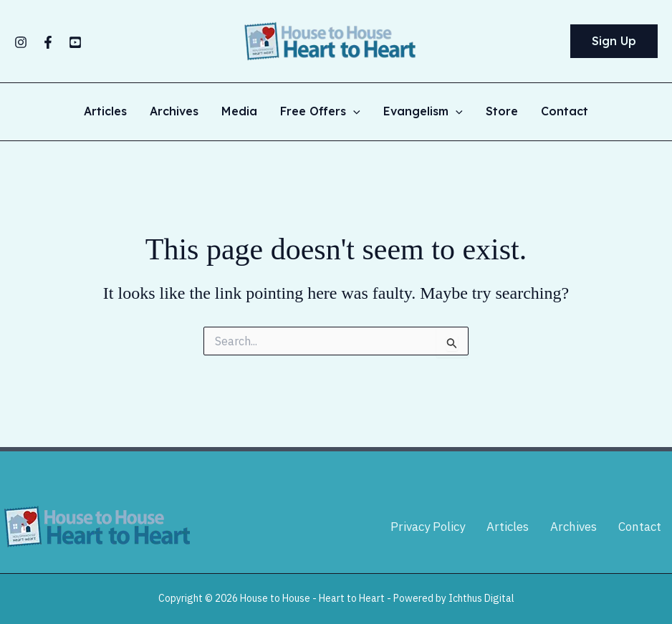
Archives (174, 112)
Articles (105, 112)
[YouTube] (75, 42)
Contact (565, 112)
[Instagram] (21, 42)
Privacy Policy (428, 527)
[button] (614, 42)
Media (239, 112)
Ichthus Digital (481, 598)
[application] (353, 112)
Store (502, 112)
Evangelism (423, 112)
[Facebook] (48, 42)
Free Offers (320, 112)
